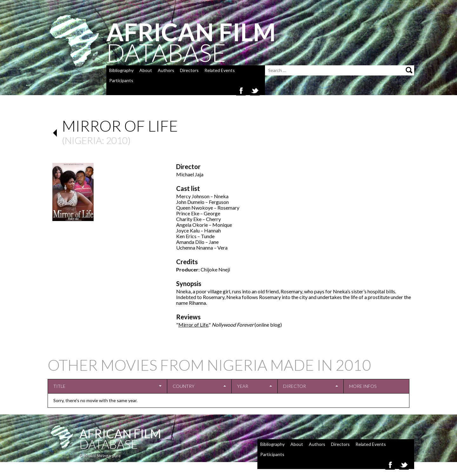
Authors (166, 70)
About (146, 70)
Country (184, 386)
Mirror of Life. (193, 325)
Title (59, 386)
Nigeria (83, 140)
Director (295, 386)
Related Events (220, 70)
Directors (189, 70)
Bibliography (121, 70)
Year (243, 386)
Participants (121, 80)
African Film (120, 434)
